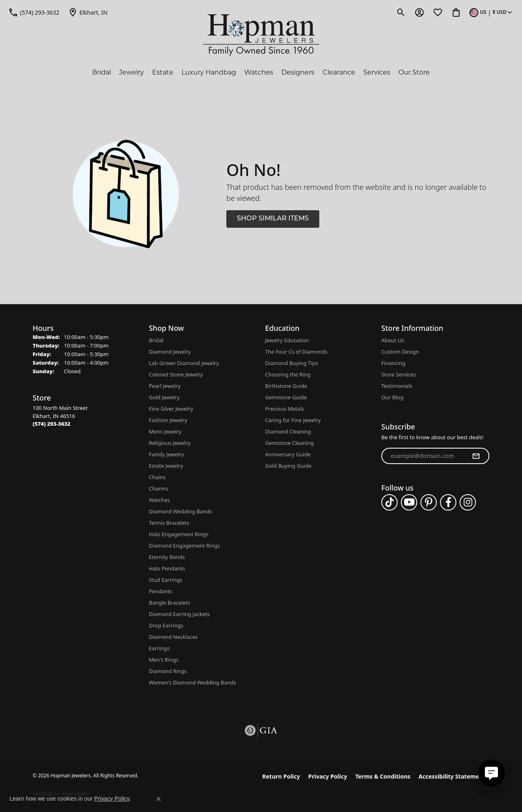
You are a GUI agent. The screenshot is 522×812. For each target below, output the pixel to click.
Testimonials (397, 386)
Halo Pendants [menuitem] (167, 568)
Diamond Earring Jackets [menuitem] (179, 614)
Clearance (339, 72)
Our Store (414, 72)
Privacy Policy (328, 776)
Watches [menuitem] (159, 500)
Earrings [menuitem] (159, 648)
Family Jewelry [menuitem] (166, 454)
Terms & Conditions (383, 776)
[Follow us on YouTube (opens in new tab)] (409, 502)
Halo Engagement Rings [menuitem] (179, 534)
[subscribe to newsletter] (476, 456)
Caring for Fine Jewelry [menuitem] (293, 420)
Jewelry (132, 72)
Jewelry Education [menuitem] (287, 340)
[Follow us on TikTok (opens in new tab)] (389, 502)
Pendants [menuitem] (160, 591)
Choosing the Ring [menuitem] (288, 374)
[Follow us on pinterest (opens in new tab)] (429, 502)
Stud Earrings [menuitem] (166, 580)
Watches (259, 72)
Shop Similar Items (273, 219)
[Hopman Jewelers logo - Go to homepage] (261, 35)
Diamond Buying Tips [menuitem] (292, 363)
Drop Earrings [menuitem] (166, 625)
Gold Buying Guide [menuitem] (288, 466)
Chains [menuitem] (157, 477)
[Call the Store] (52, 424)
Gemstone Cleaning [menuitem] (290, 443)
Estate (163, 72)
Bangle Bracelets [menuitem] (170, 603)
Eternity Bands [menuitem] (167, 557)
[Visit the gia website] (261, 731)
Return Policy (281, 776)
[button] (401, 12)
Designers (298, 72)
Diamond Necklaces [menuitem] (173, 637)
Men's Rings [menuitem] (164, 660)
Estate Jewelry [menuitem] (166, 466)
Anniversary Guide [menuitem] (288, 454)
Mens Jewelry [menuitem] (165, 431)
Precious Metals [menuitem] (285, 409)
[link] (34, 12)
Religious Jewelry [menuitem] (170, 443)
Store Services (399, 374)
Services (377, 72)
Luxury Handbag (209, 72)
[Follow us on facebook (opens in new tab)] (448, 502)
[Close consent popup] (159, 799)
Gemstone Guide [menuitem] (286, 397)
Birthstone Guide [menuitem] (286, 386)
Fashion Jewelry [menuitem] (168, 420)
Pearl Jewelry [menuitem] (165, 386)
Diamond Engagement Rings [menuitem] (184, 546)
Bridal (102, 72)
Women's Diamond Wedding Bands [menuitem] (192, 682)
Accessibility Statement (452, 776)
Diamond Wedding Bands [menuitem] (180, 511)
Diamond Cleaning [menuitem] (288, 431)
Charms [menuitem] (158, 489)
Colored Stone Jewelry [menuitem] (176, 374)
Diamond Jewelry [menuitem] (170, 352)
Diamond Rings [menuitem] (168, 671)
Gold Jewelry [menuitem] (164, 397)
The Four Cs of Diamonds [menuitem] (296, 352)
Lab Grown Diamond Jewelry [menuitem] (184, 363)
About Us (393, 340)
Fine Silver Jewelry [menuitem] (171, 409)
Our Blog (392, 397)
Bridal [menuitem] (156, 340)
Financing (393, 363)
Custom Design (400, 352)
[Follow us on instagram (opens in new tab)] (468, 502)
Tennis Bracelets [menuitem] (169, 523)
